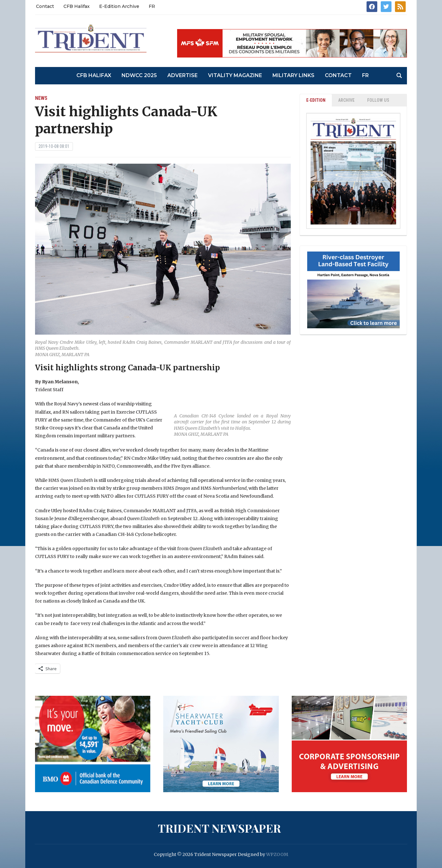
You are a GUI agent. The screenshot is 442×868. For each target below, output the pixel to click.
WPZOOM (277, 854)
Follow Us (378, 100)
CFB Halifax (77, 6)
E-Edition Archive (119, 6)
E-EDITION (316, 100)
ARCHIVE (346, 100)
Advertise (182, 75)
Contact (45, 6)
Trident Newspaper (219, 828)
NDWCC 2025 (139, 75)
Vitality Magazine (235, 75)
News (41, 98)
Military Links (293, 75)
